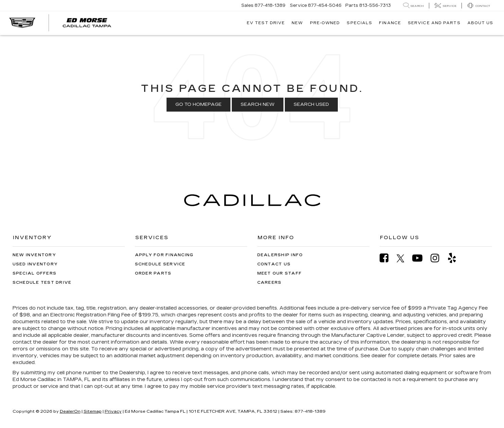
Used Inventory (35, 264)
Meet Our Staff (280, 273)
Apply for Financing (164, 255)
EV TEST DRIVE (266, 23)
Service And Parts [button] (434, 23)
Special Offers (35, 273)
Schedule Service (160, 264)
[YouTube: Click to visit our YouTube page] (421, 258)
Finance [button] (390, 23)
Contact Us (274, 264)
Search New (258, 104)
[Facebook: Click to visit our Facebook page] (387, 258)
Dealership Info (280, 255)
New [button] (297, 23)
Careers (270, 283)
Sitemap (93, 411)
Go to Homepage (198, 104)
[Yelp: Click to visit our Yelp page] (455, 258)
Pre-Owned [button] (325, 23)
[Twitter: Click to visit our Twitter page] (404, 258)
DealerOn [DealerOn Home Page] (70, 411)
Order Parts (153, 273)
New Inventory (34, 255)
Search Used (311, 104)
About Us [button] (480, 23)
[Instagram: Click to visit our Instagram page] (438, 258)
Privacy (113, 411)
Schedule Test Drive (42, 283)
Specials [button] (359, 23)
